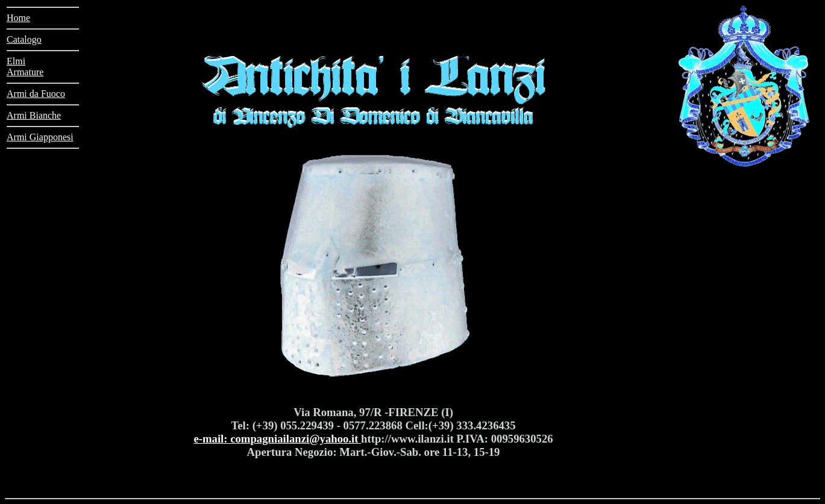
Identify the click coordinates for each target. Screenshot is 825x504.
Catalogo (24, 39)
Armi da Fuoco (36, 94)
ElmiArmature (25, 67)
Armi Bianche (34, 115)
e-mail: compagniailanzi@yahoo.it (277, 439)
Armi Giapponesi (40, 137)
